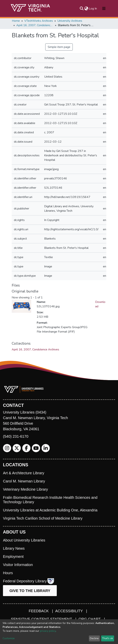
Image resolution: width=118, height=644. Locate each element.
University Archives (70, 21)
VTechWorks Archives (39, 21)
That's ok (108, 638)
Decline (94, 638)
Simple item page (59, 47)
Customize (9, 638)
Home (16, 21)
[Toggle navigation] (104, 9)
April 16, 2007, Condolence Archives (35, 25)
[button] (86, 9)
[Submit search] (82, 9)
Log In (93, 9)
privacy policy (48, 631)
